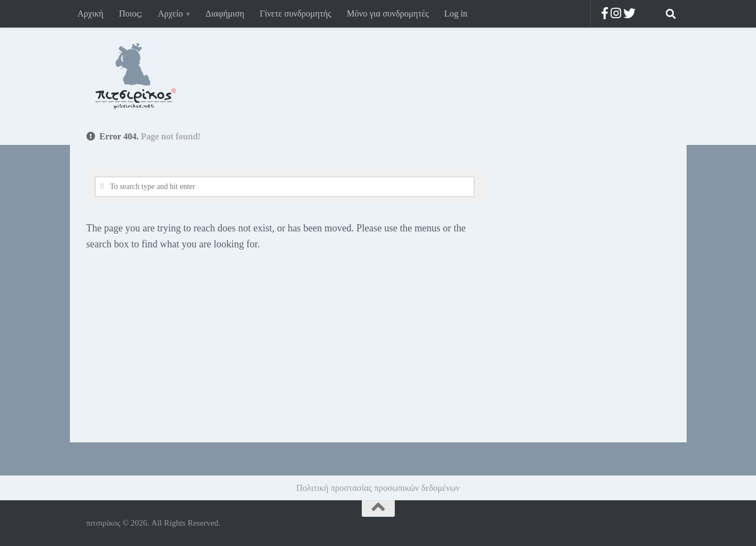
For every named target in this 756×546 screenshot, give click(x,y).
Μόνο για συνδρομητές (388, 13)
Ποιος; (131, 13)
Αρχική (91, 13)
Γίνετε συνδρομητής (296, 13)
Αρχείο (171, 13)
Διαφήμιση (225, 13)
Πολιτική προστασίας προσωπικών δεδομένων (378, 488)
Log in (456, 13)
